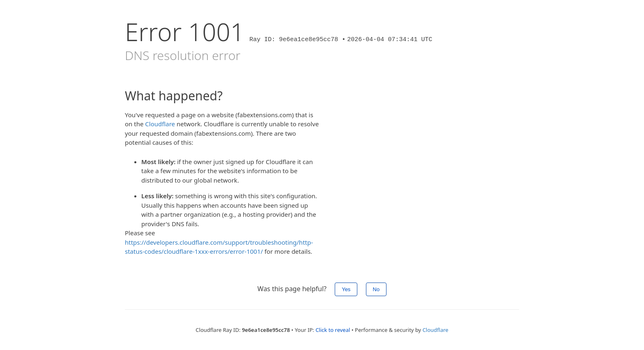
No (376, 289)
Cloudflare (160, 124)
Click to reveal (333, 330)
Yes (346, 289)
